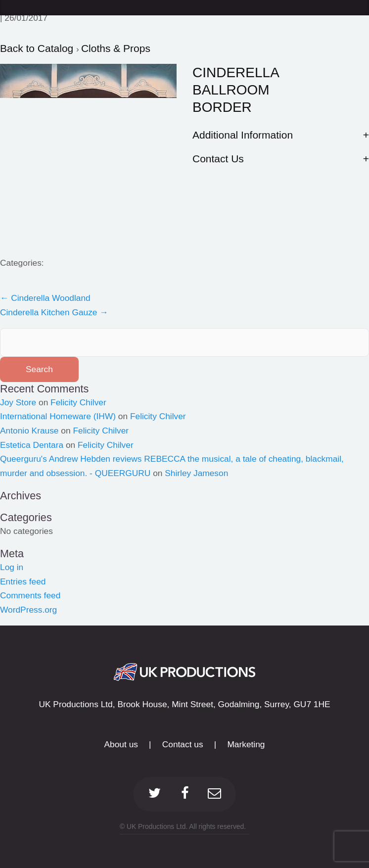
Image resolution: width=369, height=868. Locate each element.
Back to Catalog (38, 48)
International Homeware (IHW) (58, 416)
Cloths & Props (116, 48)
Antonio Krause (29, 431)
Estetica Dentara (32, 445)
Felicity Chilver (78, 402)
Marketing (246, 744)
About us (121, 744)
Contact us (183, 744)
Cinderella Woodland (45, 298)
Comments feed (30, 595)
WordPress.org (28, 610)
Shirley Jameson (196, 473)
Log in (12, 567)
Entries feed (23, 581)
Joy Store (18, 402)
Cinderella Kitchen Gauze (54, 312)
